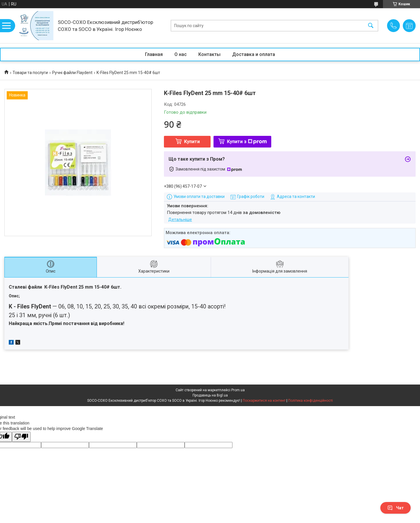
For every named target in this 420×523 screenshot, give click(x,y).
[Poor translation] (21, 437)
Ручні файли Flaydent (72, 73)
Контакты (209, 54)
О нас (181, 54)
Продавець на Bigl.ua (210, 395)
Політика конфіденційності (310, 401)
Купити (192, 142)
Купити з (247, 142)
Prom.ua (238, 390)
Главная (154, 54)
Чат (395, 508)
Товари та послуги (30, 73)
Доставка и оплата (254, 54)
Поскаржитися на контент (264, 401)
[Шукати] (371, 26)
